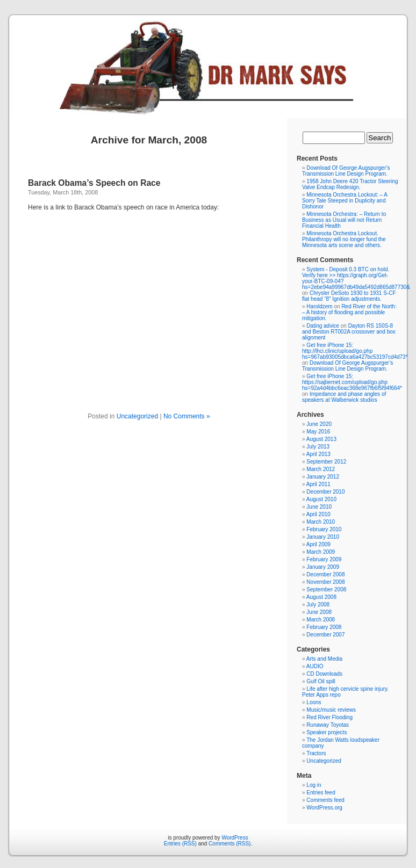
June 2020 (319, 424)
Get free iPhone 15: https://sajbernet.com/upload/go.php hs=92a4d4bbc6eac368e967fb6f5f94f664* (352, 382)
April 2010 (318, 514)
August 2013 (321, 439)
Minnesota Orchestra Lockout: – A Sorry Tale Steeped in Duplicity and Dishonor (345, 201)
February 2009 (324, 559)
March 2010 (321, 522)
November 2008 (325, 582)
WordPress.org (324, 808)
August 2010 (321, 499)
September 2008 (326, 589)
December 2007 (325, 635)
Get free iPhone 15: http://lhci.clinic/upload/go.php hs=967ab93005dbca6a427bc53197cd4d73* (355, 351)
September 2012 (326, 462)
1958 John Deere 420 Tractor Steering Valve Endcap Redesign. (350, 184)
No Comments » (187, 416)
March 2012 (321, 469)
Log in (314, 785)
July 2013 (318, 447)
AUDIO (315, 666)
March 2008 (321, 620)
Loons (314, 702)
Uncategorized (137, 416)
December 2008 (325, 574)
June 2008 (319, 612)
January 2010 (323, 537)
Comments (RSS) (229, 844)
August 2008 (321, 597)
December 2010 (325, 492)
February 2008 (324, 627)
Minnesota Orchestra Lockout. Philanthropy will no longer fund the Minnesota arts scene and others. (344, 239)
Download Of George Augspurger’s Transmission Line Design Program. (346, 171)
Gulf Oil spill (321, 681)
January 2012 (323, 477)
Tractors (316, 753)
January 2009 (323, 567)
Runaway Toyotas (328, 725)
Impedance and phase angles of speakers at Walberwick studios (344, 397)
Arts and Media (324, 659)
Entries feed (321, 793)
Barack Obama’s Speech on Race (94, 183)
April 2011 (318, 484)
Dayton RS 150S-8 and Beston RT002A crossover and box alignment (349, 332)
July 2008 (318, 605)
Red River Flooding (329, 717)
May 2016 (318, 432)
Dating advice (323, 326)
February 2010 (324, 529)
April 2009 (318, 544)
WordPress (235, 838)
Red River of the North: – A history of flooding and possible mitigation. (349, 312)
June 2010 (319, 507)
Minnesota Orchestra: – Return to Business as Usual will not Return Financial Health (344, 220)
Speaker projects (327, 732)
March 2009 (321, 552)
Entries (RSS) (180, 844)
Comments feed (325, 800)
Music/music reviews (331, 710)
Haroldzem (319, 306)
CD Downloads (324, 674)
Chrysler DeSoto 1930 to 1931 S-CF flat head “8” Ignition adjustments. (349, 296)
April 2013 (318, 454)
